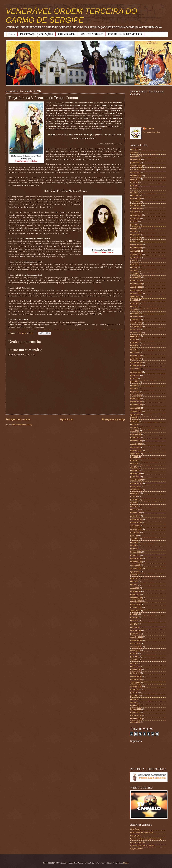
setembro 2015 (136, 568)
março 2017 (135, 509)
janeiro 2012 (135, 712)
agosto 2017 (135, 493)
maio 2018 (134, 464)
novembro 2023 (136, 248)
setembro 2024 (136, 215)
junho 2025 (134, 186)
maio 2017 (134, 503)
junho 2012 (134, 696)
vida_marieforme (136, 849)
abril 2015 (134, 585)
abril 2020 (134, 388)
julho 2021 (134, 339)
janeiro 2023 (135, 280)
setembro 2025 (136, 176)
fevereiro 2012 (136, 709)
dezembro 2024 (136, 205)
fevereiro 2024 (136, 238)
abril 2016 (134, 545)
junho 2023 (134, 264)
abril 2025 (134, 192)
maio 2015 (134, 581)
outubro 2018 (135, 447)
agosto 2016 (135, 532)
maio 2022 (134, 307)
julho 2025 (134, 182)
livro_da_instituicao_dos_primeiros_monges (146, 839)
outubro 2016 (135, 526)
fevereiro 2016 (136, 552)
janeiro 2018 (135, 477)
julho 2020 (134, 379)
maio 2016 (134, 542)
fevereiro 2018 (136, 473)
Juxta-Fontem (135, 829)
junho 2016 (134, 539)
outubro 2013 (135, 644)
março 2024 (135, 235)
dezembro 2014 (136, 598)
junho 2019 (134, 421)
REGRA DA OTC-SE (92, 34)
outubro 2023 (135, 251)
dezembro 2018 (136, 441)
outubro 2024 (135, 212)
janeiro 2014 (135, 634)
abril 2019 (134, 428)
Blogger (126, 863)
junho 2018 (134, 460)
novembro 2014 (136, 601)
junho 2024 (134, 225)
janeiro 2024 (135, 241)
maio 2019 (134, 424)
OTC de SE (150, 129)
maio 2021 (134, 346)
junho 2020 (134, 382)
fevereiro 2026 (136, 159)
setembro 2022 (136, 293)
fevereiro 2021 (136, 356)
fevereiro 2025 (136, 199)
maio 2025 (134, 189)
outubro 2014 (135, 604)
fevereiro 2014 (136, 631)
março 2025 (135, 195)
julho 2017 (134, 496)
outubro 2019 (135, 408)
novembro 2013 (136, 640)
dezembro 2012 (136, 676)
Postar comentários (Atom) (22, 425)
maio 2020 (134, 385)
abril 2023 (134, 271)
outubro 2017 (135, 486)
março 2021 (135, 352)
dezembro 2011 (136, 716)
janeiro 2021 (135, 359)
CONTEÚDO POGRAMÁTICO (125, 34)
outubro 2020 (135, 369)
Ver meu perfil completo (151, 132)
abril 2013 (134, 663)
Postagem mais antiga (114, 419)
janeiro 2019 (135, 437)
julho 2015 (134, 575)
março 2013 (135, 666)
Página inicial (66, 419)
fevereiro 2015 (136, 591)
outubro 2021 (135, 329)
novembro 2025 (136, 169)
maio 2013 (134, 660)
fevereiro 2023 (136, 277)
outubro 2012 (135, 683)
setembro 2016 (136, 529)
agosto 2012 (135, 689)
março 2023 (135, 274)
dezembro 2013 (136, 637)
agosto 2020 (135, 375)
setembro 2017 (136, 490)
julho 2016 (134, 536)
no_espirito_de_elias (138, 842)
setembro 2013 (136, 647)
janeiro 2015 (135, 595)
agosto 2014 (135, 611)
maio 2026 (134, 150)
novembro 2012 (136, 680)
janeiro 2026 (135, 163)
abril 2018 (134, 467)
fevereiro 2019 (136, 434)
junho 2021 (134, 343)
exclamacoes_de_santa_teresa (142, 832)
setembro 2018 (136, 450)
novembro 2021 (136, 326)
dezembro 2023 (136, 244)
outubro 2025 (135, 172)
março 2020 (135, 392)
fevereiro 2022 (136, 316)
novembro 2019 (136, 405)
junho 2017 (134, 500)
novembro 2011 (136, 719)
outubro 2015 (135, 565)
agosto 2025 (135, 179)
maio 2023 (134, 267)
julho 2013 (134, 653)
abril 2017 (134, 506)
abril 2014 (134, 624)
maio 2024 (134, 228)
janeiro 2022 (135, 320)
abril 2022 (134, 310)
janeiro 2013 (135, 673)
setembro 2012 (136, 686)
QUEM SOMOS (67, 34)
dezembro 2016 (136, 519)
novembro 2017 (136, 483)
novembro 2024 (136, 208)
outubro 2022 (135, 290)
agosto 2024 (135, 218)
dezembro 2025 (136, 166)
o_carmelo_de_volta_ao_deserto (142, 845)
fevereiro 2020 (136, 395)
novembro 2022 (136, 287)
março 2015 (135, 588)
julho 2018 (134, 457)
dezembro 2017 (136, 480)
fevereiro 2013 (136, 670)
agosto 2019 (135, 415)
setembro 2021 (136, 333)
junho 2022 (134, 303)
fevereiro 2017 (136, 513)
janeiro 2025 (135, 202)
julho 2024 (134, 222)
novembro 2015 (136, 562)
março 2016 (135, 549)
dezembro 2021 (136, 323)
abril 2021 (134, 349)
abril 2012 (134, 702)
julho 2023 (134, 261)
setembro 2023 (136, 254)
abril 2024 (134, 231)
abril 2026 (134, 153)
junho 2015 (134, 578)
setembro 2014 (136, 607)
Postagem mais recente (18, 419)
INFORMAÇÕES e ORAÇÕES (37, 34)
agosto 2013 (135, 650)
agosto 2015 (135, 572)
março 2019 (135, 431)
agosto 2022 (135, 297)
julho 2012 (134, 693)
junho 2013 (134, 657)
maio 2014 (134, 621)
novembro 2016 (136, 522)
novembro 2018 (136, 444)
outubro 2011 (135, 722)
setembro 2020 (136, 372)
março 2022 (135, 313)
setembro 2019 (136, 411)
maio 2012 (134, 699)
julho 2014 (134, 614)
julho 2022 (134, 300)
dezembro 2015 (136, 558)
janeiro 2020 (135, 398)
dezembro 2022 (136, 284)
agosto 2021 (135, 336)
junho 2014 (134, 617)
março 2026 (135, 156)
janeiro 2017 (135, 516)
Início (12, 34)
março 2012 (135, 706)
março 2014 (135, 627)
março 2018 (135, 470)
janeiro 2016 (135, 555)
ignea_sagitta (135, 836)
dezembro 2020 (136, 362)
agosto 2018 (135, 454)
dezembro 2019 (136, 401)
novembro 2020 (136, 365)
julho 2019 (134, 418)
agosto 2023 (135, 258)
